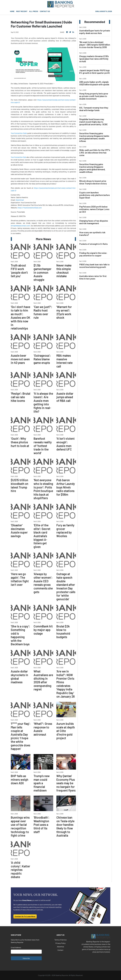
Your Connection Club (18, 157)
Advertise (60, 947)
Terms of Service (60, 940)
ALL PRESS (34, 11)
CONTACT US (45, 11)
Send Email (20, 200)
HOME (12, 11)
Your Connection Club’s (19, 133)
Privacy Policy (60, 943)
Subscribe (26, 958)
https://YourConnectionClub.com (30, 208)
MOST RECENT (22, 11)
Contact (60, 950)
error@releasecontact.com (20, 226)
